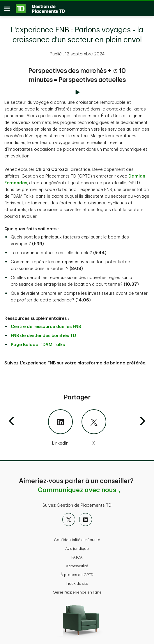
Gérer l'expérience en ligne (77, 589)
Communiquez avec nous (77, 487)
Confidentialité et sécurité (77, 537)
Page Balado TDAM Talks (38, 342)
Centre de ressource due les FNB (46, 324)
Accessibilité (77, 563)
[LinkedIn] (40, 425)
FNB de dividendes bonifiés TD (44, 333)
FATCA (77, 554)
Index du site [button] (77, 581)
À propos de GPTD (77, 572)
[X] (114, 425)
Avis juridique (77, 546)
